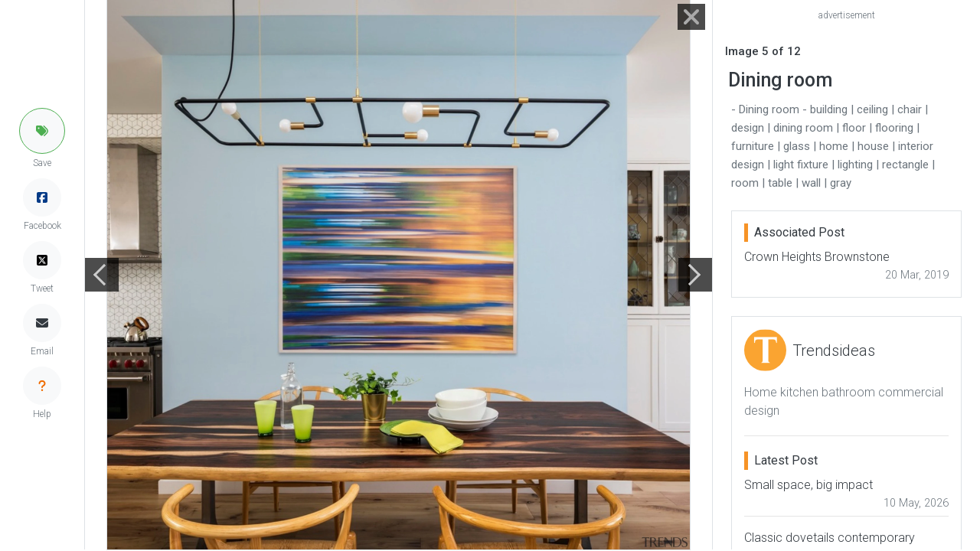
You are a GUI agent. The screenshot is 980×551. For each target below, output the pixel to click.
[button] (42, 131)
